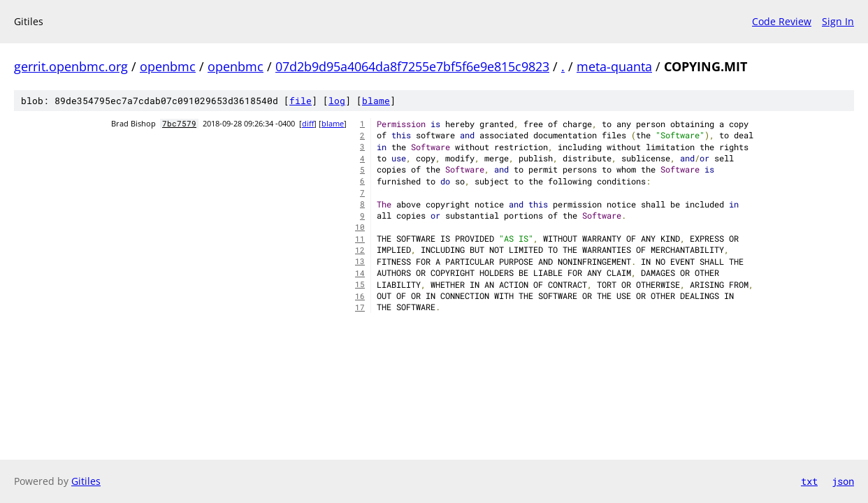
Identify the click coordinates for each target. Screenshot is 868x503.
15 (360, 284)
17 (360, 307)
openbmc (168, 66)
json (843, 481)
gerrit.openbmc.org (71, 66)
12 (360, 250)
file (301, 101)
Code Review (782, 21)
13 (360, 261)
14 (360, 273)
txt (809, 481)
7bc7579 (179, 124)
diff (308, 124)
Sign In (838, 21)
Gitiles (86, 481)
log (337, 101)
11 (360, 239)
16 (360, 296)
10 (360, 227)
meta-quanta (614, 66)
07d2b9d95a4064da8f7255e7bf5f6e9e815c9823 (412, 66)
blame (376, 101)
